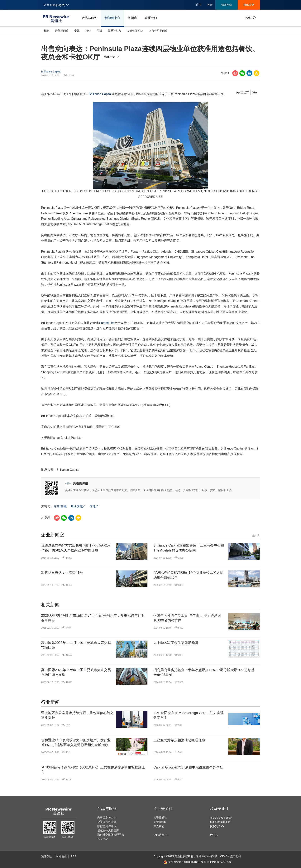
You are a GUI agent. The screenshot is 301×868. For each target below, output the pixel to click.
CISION (225, 856)
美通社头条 (114, 31)
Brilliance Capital (51, 72)
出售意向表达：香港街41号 (62, 573)
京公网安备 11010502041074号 (185, 862)
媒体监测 (249, 5)
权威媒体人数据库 (108, 830)
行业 (88, 31)
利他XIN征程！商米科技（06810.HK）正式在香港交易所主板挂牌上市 (93, 770)
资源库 (132, 18)
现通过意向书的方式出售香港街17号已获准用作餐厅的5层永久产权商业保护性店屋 (76, 548)
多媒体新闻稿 (135, 31)
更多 (256, 535)
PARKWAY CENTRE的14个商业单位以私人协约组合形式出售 (188, 575)
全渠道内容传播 (107, 822)
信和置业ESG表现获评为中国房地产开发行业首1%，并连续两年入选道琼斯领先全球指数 (76, 743)
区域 (99, 31)
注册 (199, 5)
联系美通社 (219, 809)
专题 (77, 31)
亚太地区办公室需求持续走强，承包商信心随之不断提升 (77, 715)
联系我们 (151, 18)
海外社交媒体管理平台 (111, 835)
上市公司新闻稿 (158, 31)
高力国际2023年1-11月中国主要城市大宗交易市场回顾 (76, 645)
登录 (210, 5)
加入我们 (159, 826)
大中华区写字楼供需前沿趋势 (176, 643)
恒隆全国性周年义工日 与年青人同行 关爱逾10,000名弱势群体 (187, 618)
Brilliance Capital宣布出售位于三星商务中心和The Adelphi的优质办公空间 (189, 548)
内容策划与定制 (107, 818)
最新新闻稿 (62, 31)
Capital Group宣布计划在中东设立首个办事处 (188, 767)
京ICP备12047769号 (219, 862)
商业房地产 (78, 506)
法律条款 (46, 856)
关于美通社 (163, 809)
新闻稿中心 (112, 18)
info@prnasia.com (220, 822)
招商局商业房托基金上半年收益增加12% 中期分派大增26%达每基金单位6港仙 (204, 672)
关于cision (160, 822)
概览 (47, 31)
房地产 (94, 506)
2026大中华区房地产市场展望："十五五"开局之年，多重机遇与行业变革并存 (93, 618)
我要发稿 (227, 5)
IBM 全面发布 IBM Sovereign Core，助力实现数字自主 (189, 715)
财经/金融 (60, 506)
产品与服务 (89, 18)
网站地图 (61, 856)
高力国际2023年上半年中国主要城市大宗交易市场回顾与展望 (76, 672)
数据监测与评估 (107, 826)
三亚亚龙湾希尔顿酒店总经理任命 (179, 740)
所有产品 (103, 839)
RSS (73, 856)
